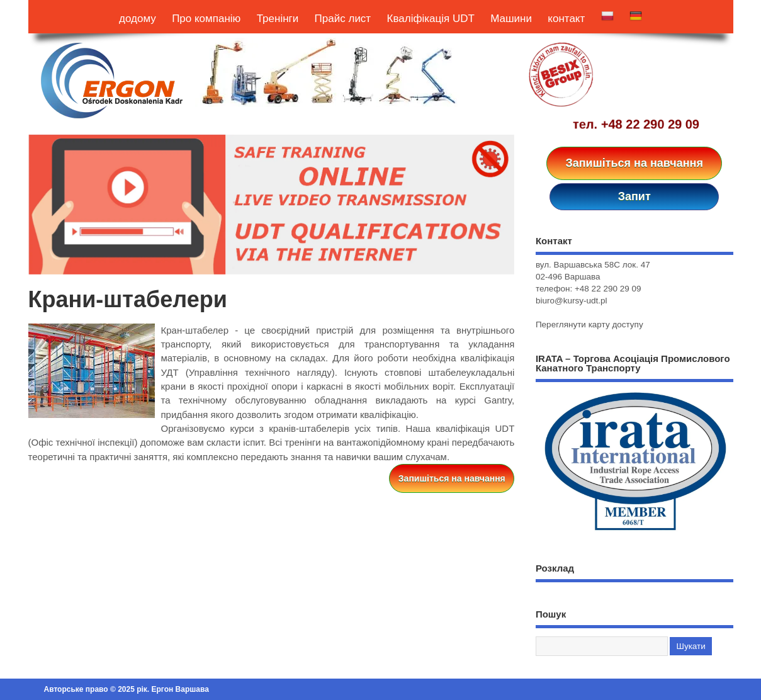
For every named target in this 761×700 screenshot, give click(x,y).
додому (138, 19)
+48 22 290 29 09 (650, 124)
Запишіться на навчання (634, 163)
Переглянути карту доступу (589, 325)
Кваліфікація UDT (431, 19)
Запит (634, 196)
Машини (511, 19)
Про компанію (206, 19)
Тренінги (278, 19)
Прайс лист (343, 19)
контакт (566, 19)
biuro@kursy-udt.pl (572, 301)
